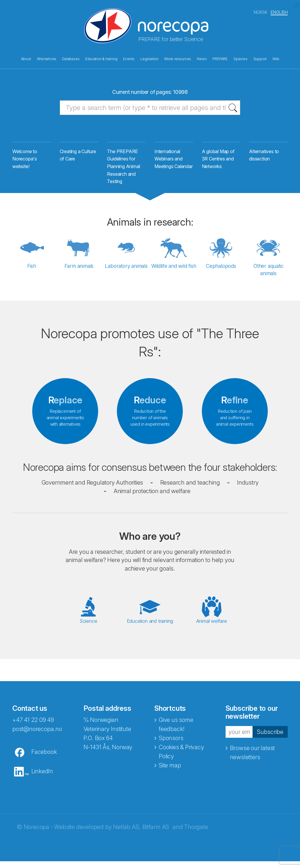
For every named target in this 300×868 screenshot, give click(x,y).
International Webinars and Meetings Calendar (174, 163)
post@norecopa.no (37, 736)
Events (129, 58)
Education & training (101, 58)
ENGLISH (279, 11)
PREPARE (220, 58)
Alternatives (47, 58)
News (202, 58)
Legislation (149, 58)
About (26, 58)
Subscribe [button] (270, 739)
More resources (178, 58)
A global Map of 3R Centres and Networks (218, 163)
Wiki (276, 58)
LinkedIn (42, 778)
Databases (71, 58)
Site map (170, 772)
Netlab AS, (127, 834)
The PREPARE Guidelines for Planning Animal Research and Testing (123, 171)
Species (241, 58)
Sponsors (171, 745)
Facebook (44, 759)
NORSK (261, 11)
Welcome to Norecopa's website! (25, 163)
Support (260, 58)
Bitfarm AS (156, 834)
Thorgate (196, 834)
